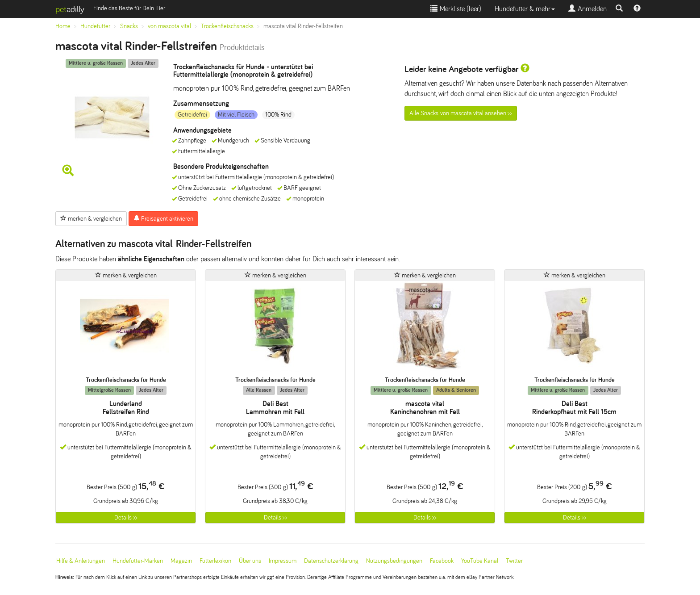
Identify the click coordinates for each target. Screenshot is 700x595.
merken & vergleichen (91, 218)
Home (63, 26)
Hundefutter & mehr (525, 9)
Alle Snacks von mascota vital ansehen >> (461, 113)
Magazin (181, 561)
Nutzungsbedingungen (394, 561)
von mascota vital (169, 26)
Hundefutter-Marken (138, 561)
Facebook (442, 561)
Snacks (129, 26)
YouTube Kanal (480, 561)
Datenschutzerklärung (331, 561)
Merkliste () (456, 9)
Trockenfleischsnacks (227, 26)
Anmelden (587, 9)
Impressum (283, 561)
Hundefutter (95, 26)
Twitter (514, 561)
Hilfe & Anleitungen (81, 561)
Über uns (250, 561)
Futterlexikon (215, 561)
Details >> (126, 517)
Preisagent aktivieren (163, 218)
